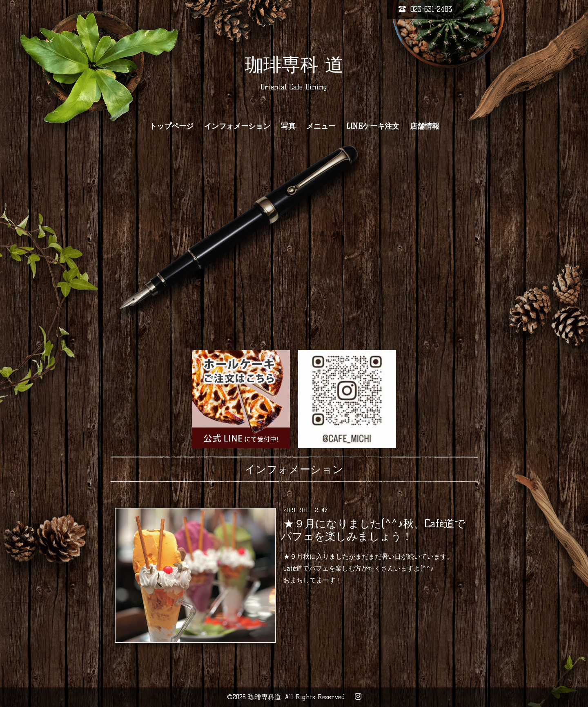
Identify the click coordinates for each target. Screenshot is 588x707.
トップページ (171, 126)
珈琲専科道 (265, 697)
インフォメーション (237, 126)
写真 (288, 126)
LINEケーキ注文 (373, 126)
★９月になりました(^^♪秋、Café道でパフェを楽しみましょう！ (373, 530)
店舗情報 (425, 126)
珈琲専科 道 (294, 65)
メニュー (321, 126)
